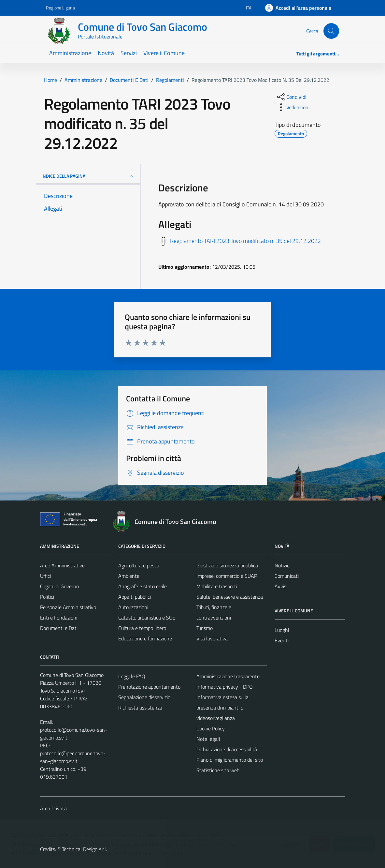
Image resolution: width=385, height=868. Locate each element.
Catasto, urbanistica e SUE (147, 618)
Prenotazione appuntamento (149, 687)
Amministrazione (70, 53)
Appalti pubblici (135, 597)
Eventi (282, 640)
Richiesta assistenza (140, 708)
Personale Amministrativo (68, 607)
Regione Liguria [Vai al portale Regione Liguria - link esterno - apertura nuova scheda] (60, 8)
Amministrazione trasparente (228, 676)
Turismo (205, 628)
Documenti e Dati (59, 628)
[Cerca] (331, 31)
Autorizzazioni (133, 607)
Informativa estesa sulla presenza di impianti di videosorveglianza (222, 708)
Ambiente (129, 576)
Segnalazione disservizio (144, 697)
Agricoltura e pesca (139, 565)
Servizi (129, 53)
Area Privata (53, 808)
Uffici (45, 576)
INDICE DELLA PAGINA (88, 176)
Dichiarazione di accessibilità (227, 749)
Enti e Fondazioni (59, 618)
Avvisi (281, 586)
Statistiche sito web (218, 770)
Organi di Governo (59, 586)
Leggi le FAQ (132, 676)
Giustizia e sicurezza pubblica (227, 565)
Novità (106, 53)
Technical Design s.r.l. (84, 849)
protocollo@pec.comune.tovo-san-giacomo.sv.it (73, 757)
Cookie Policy (211, 728)
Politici (47, 597)
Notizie (282, 565)
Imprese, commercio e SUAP (227, 576)
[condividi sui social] (291, 97)
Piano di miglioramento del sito (230, 760)
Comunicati (287, 576)
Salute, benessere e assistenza (230, 597)
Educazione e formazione (145, 638)
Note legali (208, 739)
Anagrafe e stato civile (143, 586)
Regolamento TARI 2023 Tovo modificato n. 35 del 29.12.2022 (245, 241)
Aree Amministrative (62, 565)
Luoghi (282, 630)
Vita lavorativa (212, 638)
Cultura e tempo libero (142, 628)
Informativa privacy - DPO (225, 687)
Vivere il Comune (164, 53)
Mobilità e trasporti (217, 586)
